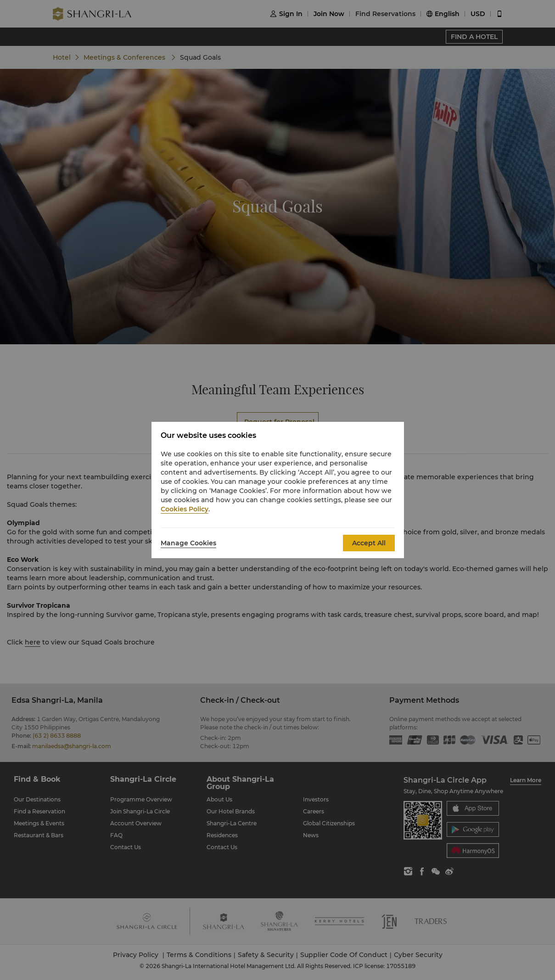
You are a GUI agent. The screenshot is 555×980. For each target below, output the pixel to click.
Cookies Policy (185, 509)
